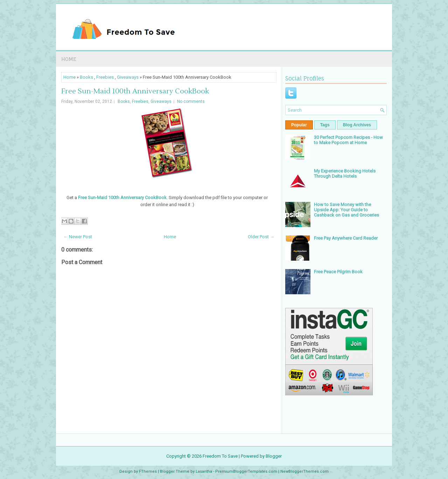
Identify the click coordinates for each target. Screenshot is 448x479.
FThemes (148, 471)
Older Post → (261, 237)
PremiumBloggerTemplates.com (246, 471)
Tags (325, 125)
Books (86, 77)
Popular (299, 125)
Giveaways (128, 77)
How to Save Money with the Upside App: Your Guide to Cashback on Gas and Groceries (346, 210)
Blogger (274, 456)
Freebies (105, 77)
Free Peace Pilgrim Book (338, 272)
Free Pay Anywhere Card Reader (346, 238)
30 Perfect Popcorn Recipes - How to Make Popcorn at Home (348, 140)
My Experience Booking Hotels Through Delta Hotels (345, 174)
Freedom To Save (220, 456)
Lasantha (204, 471)
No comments (191, 101)
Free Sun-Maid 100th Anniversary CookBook (135, 91)
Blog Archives (357, 125)
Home (69, 59)
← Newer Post (78, 237)
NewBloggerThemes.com (304, 471)
